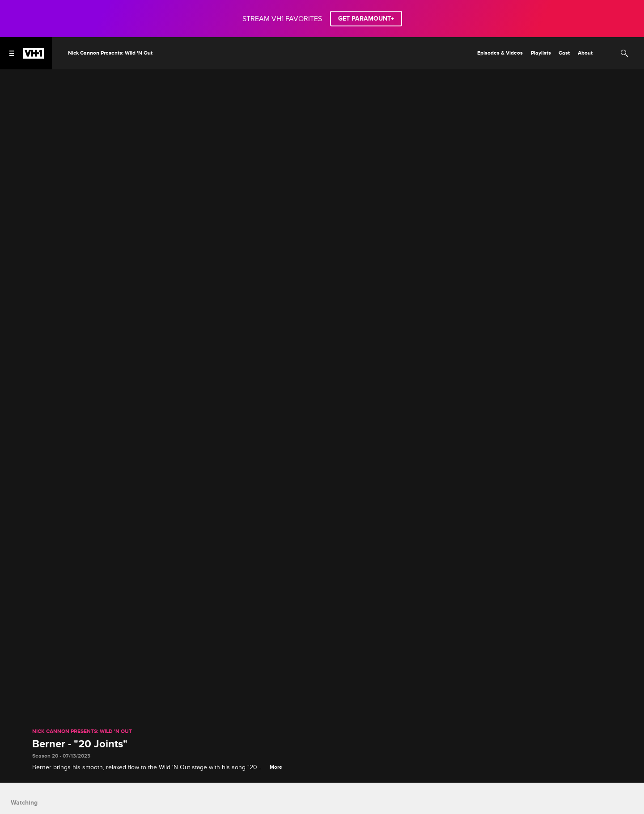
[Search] (624, 53)
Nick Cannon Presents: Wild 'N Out (82, 732)
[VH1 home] (34, 56)
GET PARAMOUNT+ (366, 19)
